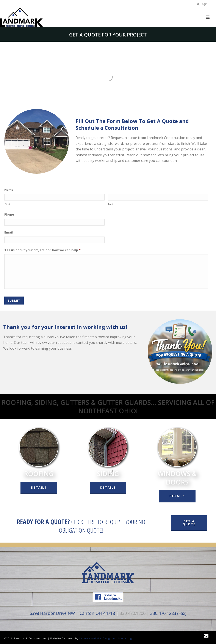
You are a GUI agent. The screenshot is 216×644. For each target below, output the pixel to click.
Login (202, 4)
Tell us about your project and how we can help (42, 250)
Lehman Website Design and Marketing (106, 638)
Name (9, 190)
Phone (9, 215)
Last (111, 204)
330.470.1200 (133, 613)
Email (9, 232)
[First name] (54, 197)
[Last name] (158, 197)
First (7, 204)
